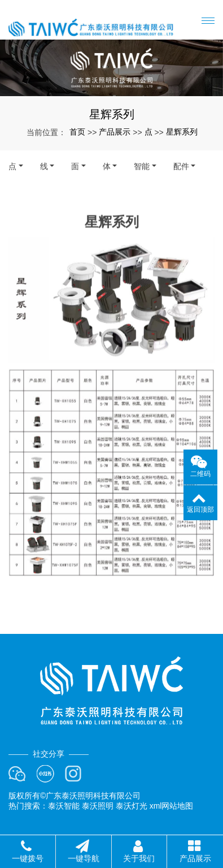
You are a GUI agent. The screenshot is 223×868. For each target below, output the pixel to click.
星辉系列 (182, 132)
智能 (142, 166)
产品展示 (115, 132)
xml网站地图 (172, 806)
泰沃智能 (64, 806)
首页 (77, 132)
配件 (181, 166)
